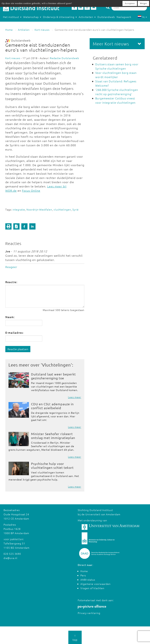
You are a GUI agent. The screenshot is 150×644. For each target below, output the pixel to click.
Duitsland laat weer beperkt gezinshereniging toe (53, 376)
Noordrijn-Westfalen (39, 209)
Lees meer (75, 397)
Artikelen (24, 30)
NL (142, 17)
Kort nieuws (42, 30)
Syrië (76, 209)
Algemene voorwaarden (96, 584)
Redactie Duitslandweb (64, 58)
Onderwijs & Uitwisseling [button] (60, 17)
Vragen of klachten (92, 588)
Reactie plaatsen (18, 349)
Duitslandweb (106, 17)
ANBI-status (88, 580)
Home (9, 30)
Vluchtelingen (56, 365)
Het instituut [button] (12, 17)
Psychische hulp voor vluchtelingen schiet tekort (52, 466)
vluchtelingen (62, 209)
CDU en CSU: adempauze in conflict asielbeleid (52, 406)
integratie (19, 209)
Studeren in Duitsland (18, 24)
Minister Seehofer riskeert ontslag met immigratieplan (53, 436)
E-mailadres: (14, 332)
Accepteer (130, 3)
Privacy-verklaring (89, 613)
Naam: (10, 317)
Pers (83, 575)
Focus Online (31, 190)
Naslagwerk (124, 17)
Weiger (143, 3)
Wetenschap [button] (32, 17)
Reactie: (11, 282)
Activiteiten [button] (87, 17)
